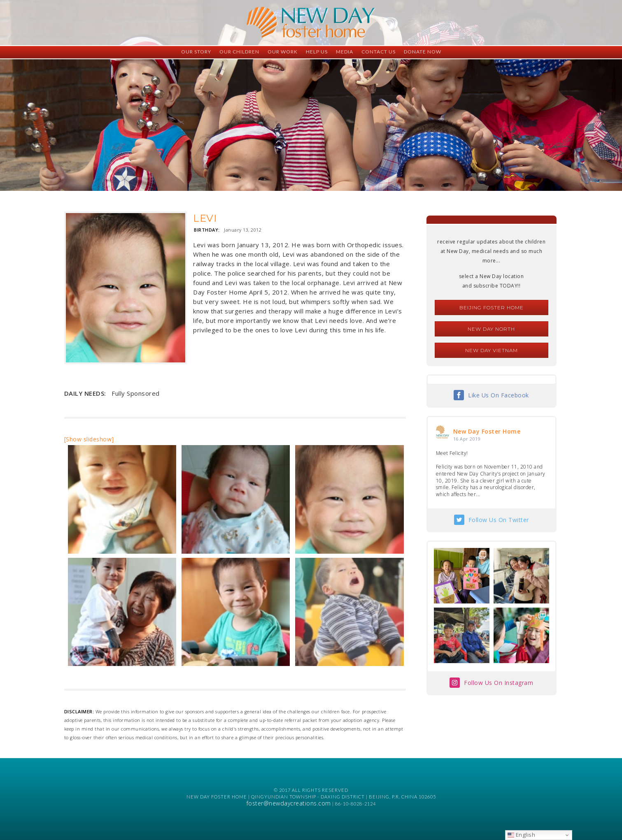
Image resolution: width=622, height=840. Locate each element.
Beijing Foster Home (492, 307)
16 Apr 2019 (467, 439)
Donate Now (423, 52)
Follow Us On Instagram (499, 683)
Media (345, 52)
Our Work (283, 52)
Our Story (196, 52)
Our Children (239, 52)
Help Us (317, 52)
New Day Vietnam (492, 350)
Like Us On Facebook (499, 395)
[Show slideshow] (89, 439)
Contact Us (379, 52)
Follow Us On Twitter (499, 520)
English (521, 835)
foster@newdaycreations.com (289, 803)
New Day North (491, 329)
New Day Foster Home (487, 431)
